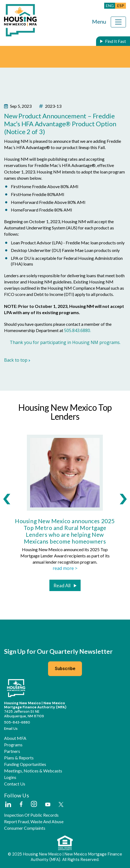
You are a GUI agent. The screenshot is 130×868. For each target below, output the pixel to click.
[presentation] (7, 499)
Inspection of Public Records (31, 815)
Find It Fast (115, 41)
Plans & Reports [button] (19, 758)
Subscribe (65, 669)
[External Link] (8, 805)
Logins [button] (10, 777)
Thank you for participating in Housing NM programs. (65, 342)
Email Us (11, 729)
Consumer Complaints (25, 828)
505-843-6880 (17, 722)
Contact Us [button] (15, 784)
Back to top (17, 360)
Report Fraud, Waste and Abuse (34, 822)
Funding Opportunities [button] (25, 764)
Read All (62, 585)
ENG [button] (110, 6)
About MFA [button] (15, 738)
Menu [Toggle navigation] (99, 21)
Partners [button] (12, 751)
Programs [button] (13, 745)
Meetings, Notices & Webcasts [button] (33, 771)
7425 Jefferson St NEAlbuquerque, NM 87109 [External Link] (24, 714)
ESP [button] (121, 6)
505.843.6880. (77, 330)
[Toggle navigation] (118, 22)
